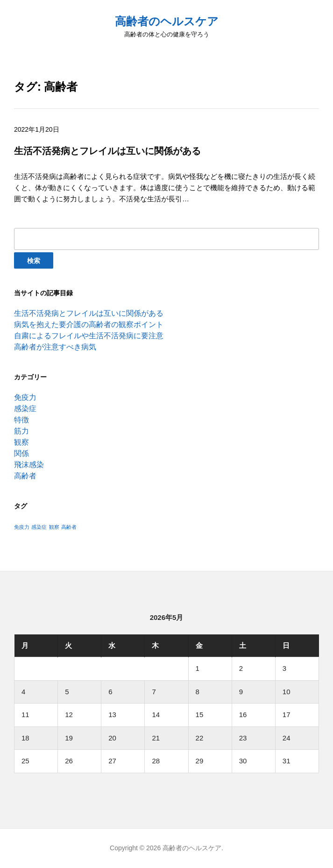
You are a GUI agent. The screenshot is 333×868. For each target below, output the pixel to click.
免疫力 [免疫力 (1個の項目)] (22, 527)
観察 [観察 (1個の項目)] (54, 527)
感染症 (25, 409)
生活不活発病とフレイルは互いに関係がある (89, 313)
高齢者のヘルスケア (167, 21)
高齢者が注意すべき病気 (55, 347)
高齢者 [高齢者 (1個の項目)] (69, 527)
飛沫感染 (29, 465)
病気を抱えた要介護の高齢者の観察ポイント (89, 324)
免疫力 (25, 397)
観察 (21, 442)
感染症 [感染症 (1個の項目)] (39, 527)
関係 (21, 453)
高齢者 (25, 476)
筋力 (21, 431)
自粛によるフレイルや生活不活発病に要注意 (89, 336)
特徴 (21, 420)
